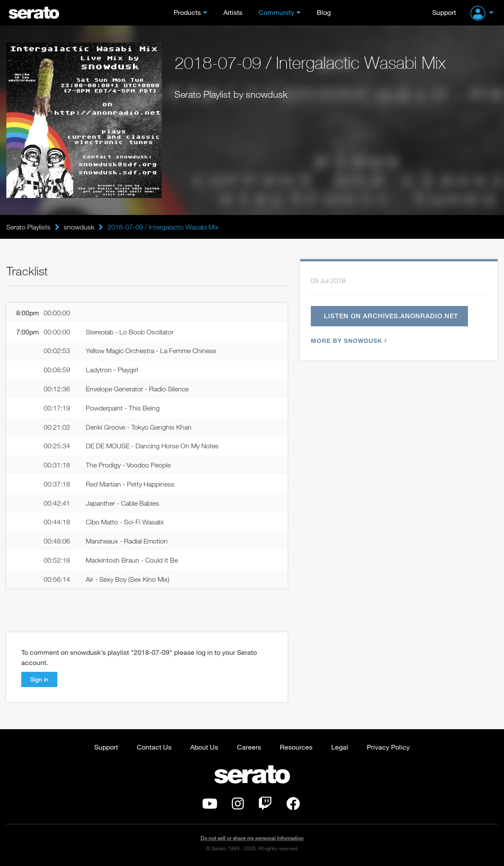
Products (187, 12)
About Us (204, 747)
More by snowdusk (348, 341)
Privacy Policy (388, 747)
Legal (340, 747)
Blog (324, 12)
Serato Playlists (28, 227)
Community (276, 12)
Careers (249, 747)
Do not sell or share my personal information (252, 838)
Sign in (39, 679)
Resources (296, 747)
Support (444, 12)
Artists (233, 12)
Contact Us (154, 747)
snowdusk (79, 227)
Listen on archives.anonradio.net (391, 316)
